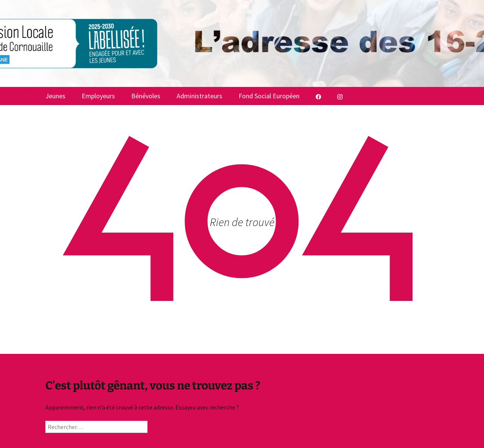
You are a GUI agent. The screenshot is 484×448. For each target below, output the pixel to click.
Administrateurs (199, 96)
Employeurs (98, 96)
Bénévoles (146, 96)
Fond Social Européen (269, 96)
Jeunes (55, 96)
